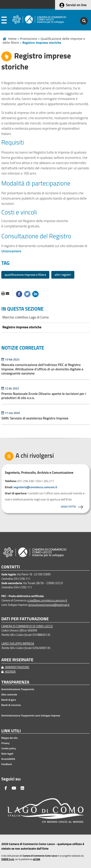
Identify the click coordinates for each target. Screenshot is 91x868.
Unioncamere (11, 251)
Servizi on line (76, 5)
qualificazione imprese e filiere (25, 275)
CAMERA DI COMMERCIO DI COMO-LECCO (27, 626)
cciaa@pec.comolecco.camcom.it (47, 600)
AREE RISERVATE (17, 660)
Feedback (7, 764)
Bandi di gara (9, 700)
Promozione (29, 39)
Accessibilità (8, 759)
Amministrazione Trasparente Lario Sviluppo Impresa (31, 716)
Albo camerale (9, 695)
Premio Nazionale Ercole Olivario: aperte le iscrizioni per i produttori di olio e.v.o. (44, 396)
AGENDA (8, 672)
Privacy (5, 743)
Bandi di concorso (11, 705)
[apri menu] (4, 21)
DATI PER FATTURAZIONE (25, 619)
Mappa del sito (10, 738)
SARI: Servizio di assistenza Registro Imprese (35, 418)
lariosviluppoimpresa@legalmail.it (49, 605)
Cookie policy (9, 748)
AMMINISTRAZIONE (15, 667)
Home (12, 39)
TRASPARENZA (15, 682)
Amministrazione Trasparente (18, 689)
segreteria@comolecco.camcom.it (35, 487)
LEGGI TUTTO (68, 506)
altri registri (63, 275)
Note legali (7, 754)
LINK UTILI (11, 731)
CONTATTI (11, 567)
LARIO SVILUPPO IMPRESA (18, 643)
